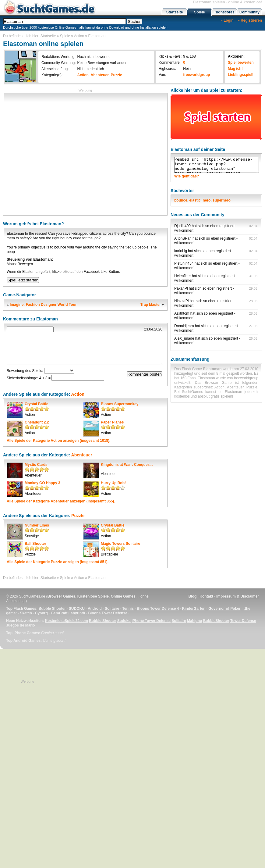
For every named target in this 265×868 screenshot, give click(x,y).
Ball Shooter (35, 544)
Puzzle (117, 75)
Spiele (199, 12)
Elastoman (97, 36)
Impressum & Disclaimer (238, 596)
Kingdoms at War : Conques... (127, 465)
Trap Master (151, 305)
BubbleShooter (216, 621)
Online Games (123, 596)
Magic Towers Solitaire (120, 544)
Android (95, 609)
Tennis (128, 609)
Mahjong (194, 621)
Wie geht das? (187, 176)
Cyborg (41, 613)
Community (249, 12)
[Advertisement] (57, 154)
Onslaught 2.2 (37, 422)
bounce (181, 200)
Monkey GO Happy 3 (42, 483)
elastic (195, 200)
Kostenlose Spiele (93, 596)
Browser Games (61, 596)
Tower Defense (243, 621)
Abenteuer (100, 75)
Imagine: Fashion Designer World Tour (43, 305)
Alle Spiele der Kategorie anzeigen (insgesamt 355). (61, 501)
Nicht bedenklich (90, 69)
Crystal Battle (36, 404)
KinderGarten (194, 609)
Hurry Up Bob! (113, 483)
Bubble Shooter (52, 609)
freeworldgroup (196, 75)
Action (79, 36)
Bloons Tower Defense (108, 613)
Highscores (224, 12)
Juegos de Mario (21, 625)
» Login (227, 20)
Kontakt (206, 596)
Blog (193, 596)
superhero (222, 200)
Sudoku (124, 621)
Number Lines (37, 525)
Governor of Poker (224, 609)
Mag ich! (235, 69)
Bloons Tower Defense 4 (158, 609)
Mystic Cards (36, 465)
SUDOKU (77, 609)
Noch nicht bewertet (93, 57)
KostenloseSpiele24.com (66, 621)
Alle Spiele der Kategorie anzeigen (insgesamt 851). (58, 562)
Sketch (26, 613)
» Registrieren (250, 20)
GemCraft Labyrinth (68, 613)
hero (207, 200)
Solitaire (112, 609)
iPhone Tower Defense (151, 621)
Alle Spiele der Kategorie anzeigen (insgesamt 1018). (58, 441)
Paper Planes (112, 422)
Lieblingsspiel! (241, 75)
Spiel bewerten (241, 63)
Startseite (175, 12)
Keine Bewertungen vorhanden (102, 63)
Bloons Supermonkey (120, 404)
